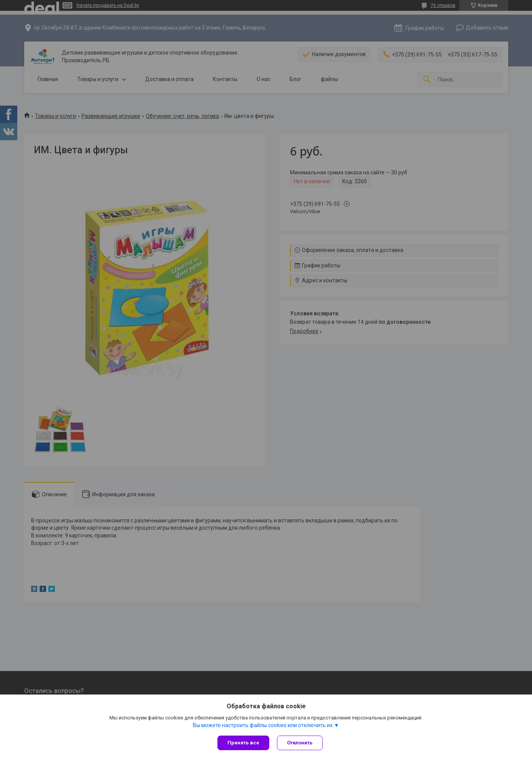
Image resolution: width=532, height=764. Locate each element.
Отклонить (300, 743)
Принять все (243, 743)
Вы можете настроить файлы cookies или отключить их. (263, 725)
